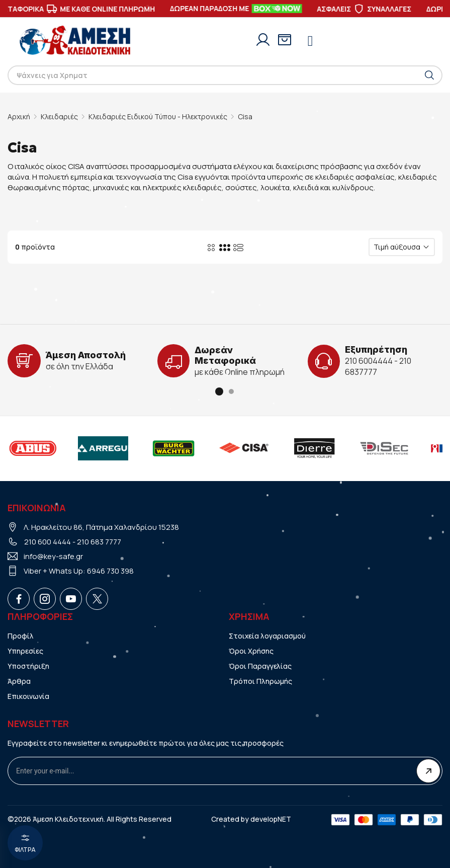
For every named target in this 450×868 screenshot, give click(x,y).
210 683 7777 (99, 542)
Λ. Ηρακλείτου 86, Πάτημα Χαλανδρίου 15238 (101, 527)
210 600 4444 (48, 542)
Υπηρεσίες (25, 651)
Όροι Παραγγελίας (260, 666)
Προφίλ (21, 636)
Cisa (245, 116)
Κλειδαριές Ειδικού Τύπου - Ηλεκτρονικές (158, 116)
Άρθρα (19, 681)
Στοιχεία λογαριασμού (267, 636)
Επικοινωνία (28, 696)
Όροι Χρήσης (251, 651)
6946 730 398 (110, 571)
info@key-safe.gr (53, 556)
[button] (219, 391)
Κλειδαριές (59, 116)
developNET (271, 819)
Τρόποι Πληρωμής (260, 681)
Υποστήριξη (28, 666)
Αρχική (19, 116)
